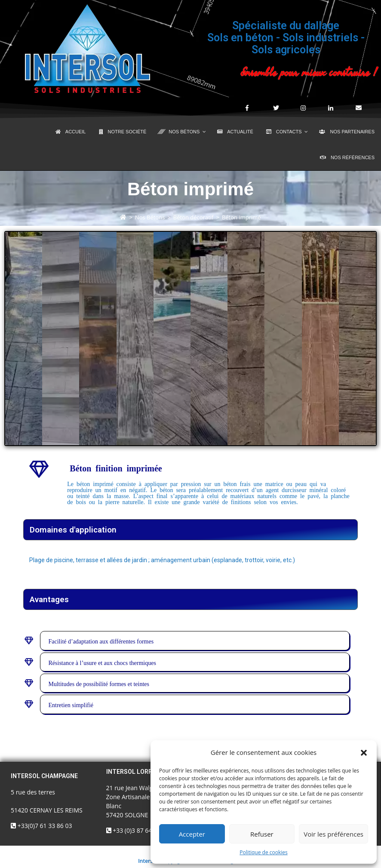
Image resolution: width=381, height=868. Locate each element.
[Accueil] (123, 217)
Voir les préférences (333, 834)
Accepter (192, 834)
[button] (364, 753)
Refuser (262, 834)
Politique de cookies (264, 852)
